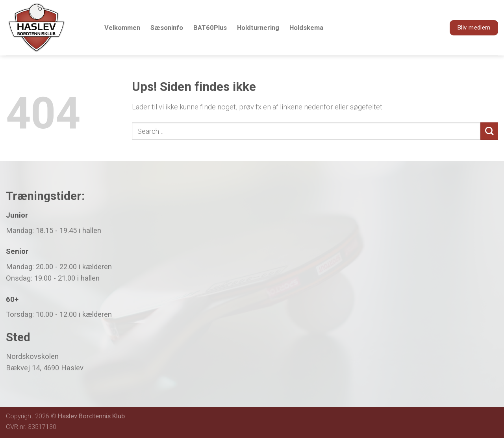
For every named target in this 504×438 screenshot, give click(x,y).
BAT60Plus (210, 28)
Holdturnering (258, 28)
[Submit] (489, 131)
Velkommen (122, 28)
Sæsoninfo (167, 28)
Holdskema (306, 28)
